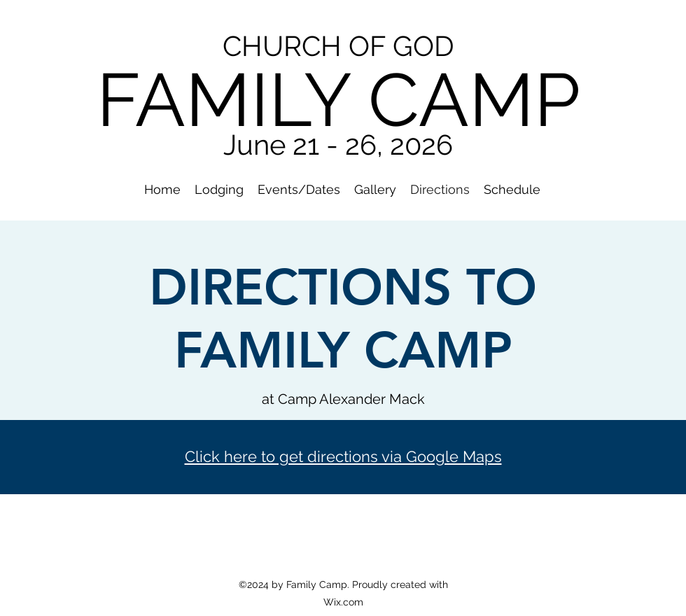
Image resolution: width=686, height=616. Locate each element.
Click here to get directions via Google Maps (343, 456)
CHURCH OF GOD (338, 46)
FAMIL (200, 100)
